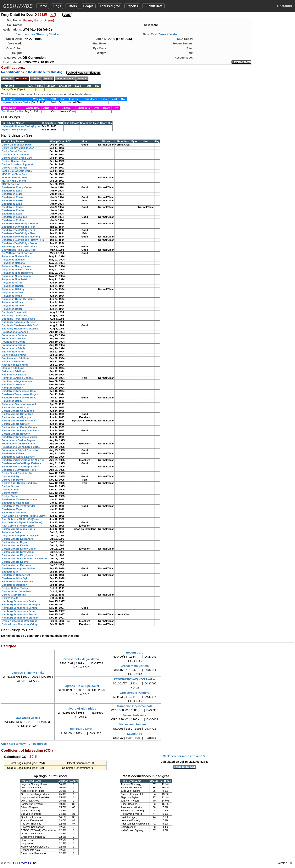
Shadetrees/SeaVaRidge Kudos (20, 467)
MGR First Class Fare (14, 174)
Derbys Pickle (10, 598)
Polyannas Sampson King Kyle (20, 536)
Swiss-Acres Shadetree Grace (19, 621)
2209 (112, 39)
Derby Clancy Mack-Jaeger (18, 148)
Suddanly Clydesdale (14, 315)
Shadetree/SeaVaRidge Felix (19, 227)
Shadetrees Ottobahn (14, 585)
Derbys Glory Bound (14, 595)
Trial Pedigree (110, 6)
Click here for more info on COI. (185, 756)
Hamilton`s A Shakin (14, 375)
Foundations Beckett (14, 338)
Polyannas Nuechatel (14, 279)
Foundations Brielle (13, 348)
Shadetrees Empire (13, 210)
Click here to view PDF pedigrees (24, 744)
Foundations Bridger (14, 345)
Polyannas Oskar (12, 309)
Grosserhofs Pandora (134, 693)
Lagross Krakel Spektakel (81, 686)
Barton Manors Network (16, 434)
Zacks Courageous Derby (17, 171)
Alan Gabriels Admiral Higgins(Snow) (24, 516)
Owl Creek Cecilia (164, 34)
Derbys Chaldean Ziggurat (17, 164)
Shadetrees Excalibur (14, 217)
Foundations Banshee (15, 332)
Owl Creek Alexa (81, 729)
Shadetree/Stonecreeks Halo (19, 391)
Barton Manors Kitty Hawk (17, 555)
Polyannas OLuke (12, 292)
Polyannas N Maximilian (16, 256)
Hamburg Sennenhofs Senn (18, 611)
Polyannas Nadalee (13, 260)
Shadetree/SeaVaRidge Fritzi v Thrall (23, 240)
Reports (132, 6)
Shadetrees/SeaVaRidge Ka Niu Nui (23, 460)
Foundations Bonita (14, 342)
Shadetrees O (10, 572)
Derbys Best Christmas (16, 154)
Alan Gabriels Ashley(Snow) (18, 526)
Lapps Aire (135, 734)
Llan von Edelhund (13, 368)
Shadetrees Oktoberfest (16, 575)
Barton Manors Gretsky (16, 424)
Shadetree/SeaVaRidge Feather (20, 223)
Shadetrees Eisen (12, 197)
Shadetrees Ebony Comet (17, 187)
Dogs (57, 6)
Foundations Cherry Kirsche (19, 444)
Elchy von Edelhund (14, 355)
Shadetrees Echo (12, 191)
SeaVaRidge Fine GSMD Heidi (19, 246)
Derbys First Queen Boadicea (19, 483)
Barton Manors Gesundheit (18, 411)
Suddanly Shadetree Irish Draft (20, 325)
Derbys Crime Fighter (14, 168)
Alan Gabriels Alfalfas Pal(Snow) (21, 519)
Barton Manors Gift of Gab (17, 414)
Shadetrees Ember (13, 207)
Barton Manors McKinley (16, 565)
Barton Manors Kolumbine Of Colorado (25, 559)
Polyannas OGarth (13, 286)
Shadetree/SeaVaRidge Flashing (21, 237)
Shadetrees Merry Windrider (18, 506)
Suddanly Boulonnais (15, 312)
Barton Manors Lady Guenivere (20, 430)
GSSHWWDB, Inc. (25, 863)
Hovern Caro (135, 652)
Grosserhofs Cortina (135, 666)
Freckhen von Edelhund (16, 358)
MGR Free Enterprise (14, 177)
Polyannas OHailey (13, 289)
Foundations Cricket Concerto (20, 450)
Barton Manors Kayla (14, 542)
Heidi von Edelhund (13, 361)
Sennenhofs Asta (135, 715)
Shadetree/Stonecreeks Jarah (19, 437)
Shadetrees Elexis (12, 200)
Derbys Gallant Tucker (15, 588)
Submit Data (153, 6)
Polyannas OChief (12, 283)
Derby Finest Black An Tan (17, 473)
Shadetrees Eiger (12, 194)
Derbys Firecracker (13, 480)
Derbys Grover (10, 486)
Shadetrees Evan (12, 214)
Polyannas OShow (13, 306)
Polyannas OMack (12, 296)
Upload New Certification (84, 73)
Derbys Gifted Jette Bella (17, 591)
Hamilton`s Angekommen (17, 381)
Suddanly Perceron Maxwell (18, 319)
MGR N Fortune (11, 184)
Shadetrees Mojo (12, 509)
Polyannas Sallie (12, 532)
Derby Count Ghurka (14, 151)
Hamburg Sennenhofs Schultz (20, 608)
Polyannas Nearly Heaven (17, 266)
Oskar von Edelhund (14, 371)
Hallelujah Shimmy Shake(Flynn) (21, 126)
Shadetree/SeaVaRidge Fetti (18, 230)
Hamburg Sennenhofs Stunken (20, 618)
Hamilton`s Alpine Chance (17, 378)
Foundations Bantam (14, 335)
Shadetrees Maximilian (15, 503)
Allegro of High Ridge (81, 708)
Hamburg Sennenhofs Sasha (19, 601)
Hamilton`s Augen (12, 388)
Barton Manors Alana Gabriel (19, 529)
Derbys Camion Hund (14, 161)
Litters (72, 6)
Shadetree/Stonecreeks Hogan (20, 394)
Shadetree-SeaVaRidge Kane (19, 470)
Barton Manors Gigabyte (16, 417)
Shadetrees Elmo (12, 204)
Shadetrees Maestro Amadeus (20, 499)
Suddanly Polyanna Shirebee (19, 322)
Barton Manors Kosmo (15, 562)
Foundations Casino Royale (18, 440)
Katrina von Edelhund (15, 365)
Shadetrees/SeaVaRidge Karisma (21, 463)
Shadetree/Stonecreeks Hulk (19, 398)
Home (43, 6)
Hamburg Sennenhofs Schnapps (21, 605)
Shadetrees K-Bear (13, 453)
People (88, 6)
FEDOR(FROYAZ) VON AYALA (135, 679)
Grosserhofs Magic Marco (81, 659)
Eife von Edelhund (13, 352)
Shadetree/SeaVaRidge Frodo (19, 243)
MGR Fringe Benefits (14, 181)
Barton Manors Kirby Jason (18, 552)
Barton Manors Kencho (16, 545)
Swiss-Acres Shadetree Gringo (20, 624)
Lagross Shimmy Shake (41, 34)
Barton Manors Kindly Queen (19, 549)
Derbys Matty (10, 493)
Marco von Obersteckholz (135, 706)
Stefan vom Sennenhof (135, 724)
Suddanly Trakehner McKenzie (20, 329)
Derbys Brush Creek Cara (17, 158)
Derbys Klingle (11, 490)
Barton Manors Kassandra (17, 539)
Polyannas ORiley (12, 302)
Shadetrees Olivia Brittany (17, 582)
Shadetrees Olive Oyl (14, 578)
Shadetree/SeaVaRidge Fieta (19, 233)
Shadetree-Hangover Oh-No (18, 568)
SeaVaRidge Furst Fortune (17, 253)
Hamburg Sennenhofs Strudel (19, 614)
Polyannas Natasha (13, 263)
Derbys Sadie (10, 496)
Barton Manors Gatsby (15, 407)
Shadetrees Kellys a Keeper (18, 457)
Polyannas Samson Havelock (19, 404)
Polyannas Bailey (12, 401)
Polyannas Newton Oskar (17, 269)
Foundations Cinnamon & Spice (21, 447)
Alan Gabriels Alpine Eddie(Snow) (22, 522)
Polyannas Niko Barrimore (17, 273)
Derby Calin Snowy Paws (17, 145)
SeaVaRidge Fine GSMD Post (19, 250)
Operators (285, 6)
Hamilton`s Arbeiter (13, 384)
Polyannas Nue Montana (16, 276)
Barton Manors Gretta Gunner (19, 427)
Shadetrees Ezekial (13, 220)
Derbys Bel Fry (11, 476)
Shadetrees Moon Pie (14, 513)
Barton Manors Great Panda (18, 421)
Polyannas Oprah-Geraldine (18, 299)
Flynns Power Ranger (15, 130)
